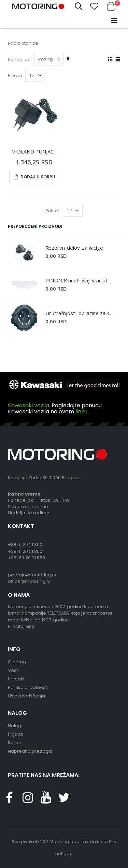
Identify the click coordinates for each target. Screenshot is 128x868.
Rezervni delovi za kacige (74, 248)
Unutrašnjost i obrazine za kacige (80, 313)
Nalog (15, 726)
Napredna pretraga (30, 751)
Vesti (13, 670)
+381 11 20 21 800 (25, 545)
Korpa (15, 743)
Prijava (15, 734)
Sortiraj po (19, 60)
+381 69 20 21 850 (26, 558)
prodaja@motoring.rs (32, 575)
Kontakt (16, 679)
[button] (94, 6)
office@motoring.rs (29, 581)
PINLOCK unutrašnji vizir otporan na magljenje (80, 280)
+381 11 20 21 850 (25, 551)
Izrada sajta (95, 842)
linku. (82, 411)
